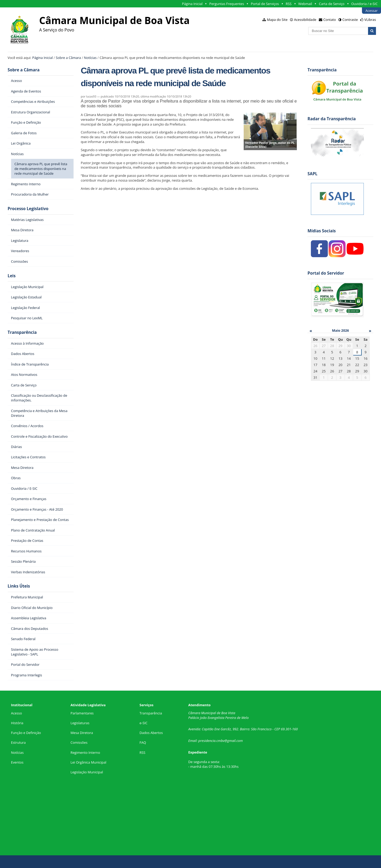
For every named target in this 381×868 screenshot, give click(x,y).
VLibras (370, 20)
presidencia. (207, 741)
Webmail (305, 4)
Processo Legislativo (28, 209)
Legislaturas (80, 723)
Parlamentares (82, 713)
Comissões (79, 742)
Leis (12, 276)
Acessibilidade (305, 20)
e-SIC (143, 723)
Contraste (350, 20)
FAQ (143, 742)
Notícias (90, 58)
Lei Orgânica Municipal (88, 762)
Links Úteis (19, 586)
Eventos (17, 762)
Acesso (17, 713)
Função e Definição (26, 733)
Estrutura (19, 742)
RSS (289, 4)
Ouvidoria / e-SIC (364, 4)
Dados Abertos (151, 733)
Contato (330, 20)
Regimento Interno (85, 752)
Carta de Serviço (332, 4)
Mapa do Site (277, 20)
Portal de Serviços (265, 4)
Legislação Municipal (87, 772)
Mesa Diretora (82, 733)
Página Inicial (192, 4)
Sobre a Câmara (68, 58)
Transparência (22, 332)
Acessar (371, 11)
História (17, 723)
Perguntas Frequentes (227, 4)
